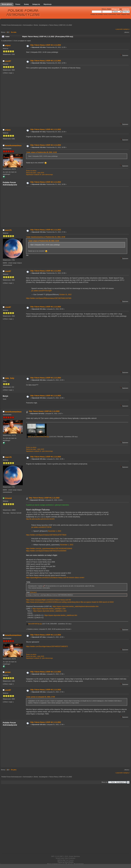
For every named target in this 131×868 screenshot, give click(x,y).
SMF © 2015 (64, 856)
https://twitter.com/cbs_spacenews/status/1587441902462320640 (49, 549)
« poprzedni (119, 29)
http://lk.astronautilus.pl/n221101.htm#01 (40, 519)
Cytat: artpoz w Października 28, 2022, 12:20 (42, 152)
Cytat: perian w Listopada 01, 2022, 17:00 (41, 697)
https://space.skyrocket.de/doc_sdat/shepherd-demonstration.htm (76, 606)
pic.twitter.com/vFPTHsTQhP (42, 291)
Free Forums (70, 860)
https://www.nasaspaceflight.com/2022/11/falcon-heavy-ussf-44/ (48, 600)
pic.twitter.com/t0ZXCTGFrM (41, 527)
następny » (127, 29)
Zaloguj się (115, 9)
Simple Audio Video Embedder (65, 858)
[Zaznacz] (33, 592)
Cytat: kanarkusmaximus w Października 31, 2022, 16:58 (46, 237)
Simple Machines (74, 856)
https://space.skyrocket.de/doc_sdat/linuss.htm (61, 615)
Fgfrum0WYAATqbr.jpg (34, 624)
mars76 (8, 230)
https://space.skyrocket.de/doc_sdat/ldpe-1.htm (49, 609)
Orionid (8, 498)
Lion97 (8, 61)
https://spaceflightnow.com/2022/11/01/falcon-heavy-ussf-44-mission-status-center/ (55, 578)
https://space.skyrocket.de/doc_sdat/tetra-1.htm (50, 611)
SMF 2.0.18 (55, 856)
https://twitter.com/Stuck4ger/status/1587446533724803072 (47, 646)
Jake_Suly (10, 378)
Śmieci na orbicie (31, 171)
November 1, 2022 (55, 531)
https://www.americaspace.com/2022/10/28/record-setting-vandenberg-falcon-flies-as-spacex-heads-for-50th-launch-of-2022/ (70, 602)
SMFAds (60, 860)
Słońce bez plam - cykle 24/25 (35, 173)
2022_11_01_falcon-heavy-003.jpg (38, 437)
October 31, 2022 (65, 295)
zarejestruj (126, 9)
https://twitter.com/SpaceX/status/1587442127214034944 (46, 551)
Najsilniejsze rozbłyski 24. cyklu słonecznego (39, 175)
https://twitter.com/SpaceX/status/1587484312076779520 (46, 535)
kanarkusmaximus (13, 145)
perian (8, 672)
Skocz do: (105, 782)
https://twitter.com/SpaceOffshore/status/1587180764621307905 (49, 298)
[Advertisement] (77, 207)
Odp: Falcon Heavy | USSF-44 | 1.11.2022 (46, 45)
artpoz (8, 45)
